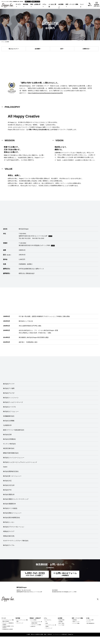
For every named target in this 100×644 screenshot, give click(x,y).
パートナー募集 (76, 623)
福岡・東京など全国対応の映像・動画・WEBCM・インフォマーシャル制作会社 (47, 634)
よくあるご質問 (90, 620)
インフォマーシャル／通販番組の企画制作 (8, 621)
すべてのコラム (48, 620)
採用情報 (75, 620)
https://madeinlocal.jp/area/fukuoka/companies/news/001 (45, 93)
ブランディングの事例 (36, 625)
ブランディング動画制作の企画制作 (8, 624)
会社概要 (37, 49)
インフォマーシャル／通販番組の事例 (37, 622)
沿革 (61, 49)
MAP (50, 236)
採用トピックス (76, 622)
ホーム (3, 42)
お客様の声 (33, 626)
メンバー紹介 (62, 625)
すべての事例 (33, 620)
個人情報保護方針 (91, 623)
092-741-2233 (26, 238)
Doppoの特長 (62, 620)
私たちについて (13, 49)
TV (46, 622)
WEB (47, 623)
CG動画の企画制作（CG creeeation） (8, 627)
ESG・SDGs (61, 623)
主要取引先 (86, 49)
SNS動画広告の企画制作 (8, 629)
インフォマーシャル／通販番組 (22, 621)
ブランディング (20, 623)
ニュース (89, 622)
